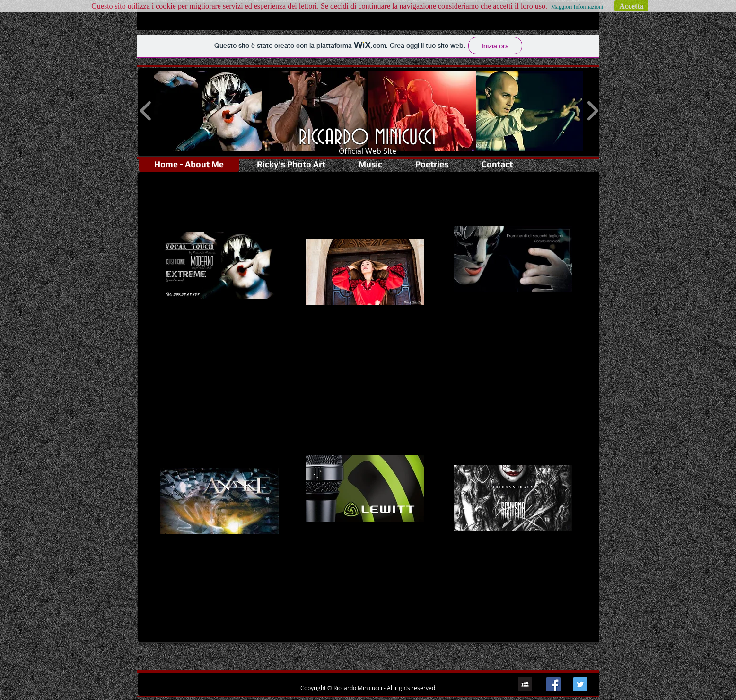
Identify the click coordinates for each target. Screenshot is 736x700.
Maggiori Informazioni (577, 7)
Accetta (631, 6)
